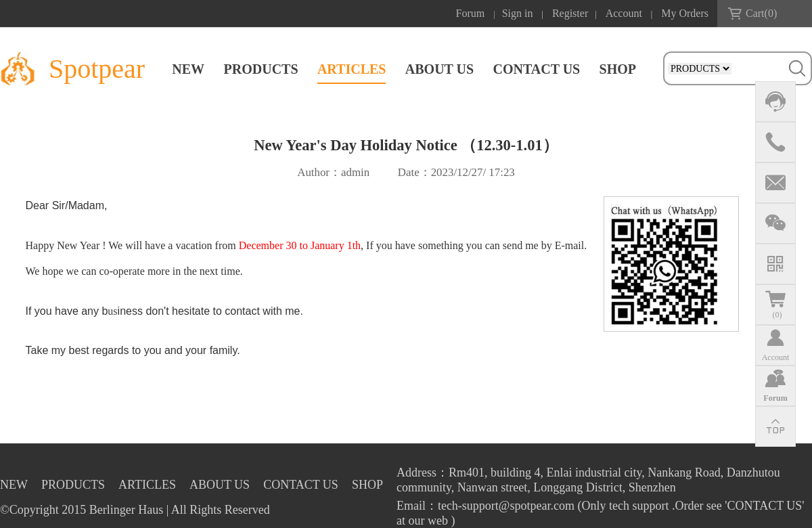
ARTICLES (352, 69)
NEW (188, 69)
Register (570, 13)
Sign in (518, 13)
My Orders (685, 13)
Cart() (761, 13)
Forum (471, 13)
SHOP (618, 69)
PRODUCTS (261, 69)
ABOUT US (439, 69)
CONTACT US (536, 69)
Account (624, 13)
